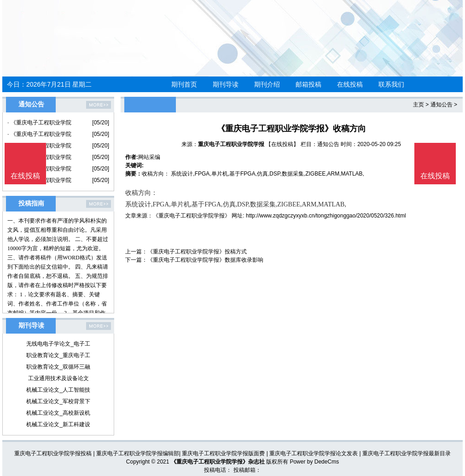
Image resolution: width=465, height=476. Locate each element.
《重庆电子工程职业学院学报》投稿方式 (197, 252)
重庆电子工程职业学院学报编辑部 (138, 453)
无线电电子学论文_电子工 (58, 344)
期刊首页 (184, 84)
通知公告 (442, 105)
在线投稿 (350, 84)
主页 (418, 105)
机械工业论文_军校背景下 (58, 401)
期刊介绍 (267, 84)
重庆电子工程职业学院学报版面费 (223, 453)
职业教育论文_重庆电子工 (58, 355)
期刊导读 (226, 84)
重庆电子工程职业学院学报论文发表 (314, 453)
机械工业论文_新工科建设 (58, 424)
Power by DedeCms (314, 462)
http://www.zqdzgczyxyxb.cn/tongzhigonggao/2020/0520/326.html (326, 216)
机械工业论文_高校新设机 (58, 413)
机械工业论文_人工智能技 (58, 390)
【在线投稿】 (282, 144)
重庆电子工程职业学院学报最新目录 (407, 453)
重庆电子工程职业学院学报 (231, 144)
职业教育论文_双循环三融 (58, 367)
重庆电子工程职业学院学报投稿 (53, 453)
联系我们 (391, 84)
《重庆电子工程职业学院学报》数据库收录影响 (205, 260)
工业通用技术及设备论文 (58, 378)
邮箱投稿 (308, 84)
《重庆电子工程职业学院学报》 (192, 216)
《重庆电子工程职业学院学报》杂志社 (218, 462)
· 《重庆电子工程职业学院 (39, 123)
